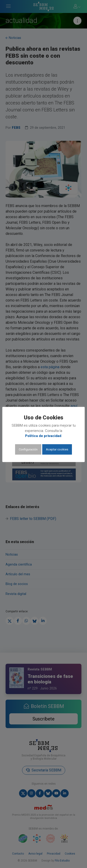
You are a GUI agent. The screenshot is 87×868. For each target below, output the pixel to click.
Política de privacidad (43, 436)
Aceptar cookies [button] (57, 449)
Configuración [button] (28, 449)
